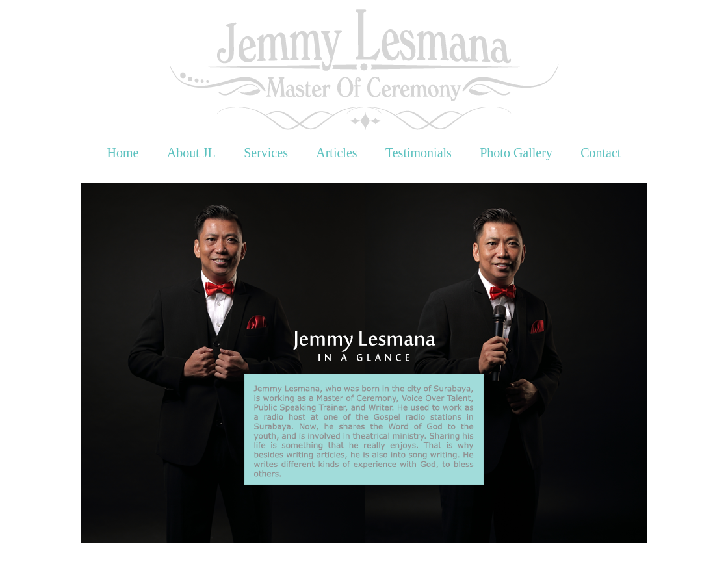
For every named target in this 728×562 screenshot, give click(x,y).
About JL (191, 153)
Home (123, 153)
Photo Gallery (516, 153)
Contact (601, 153)
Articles (336, 153)
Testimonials (419, 153)
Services (266, 153)
